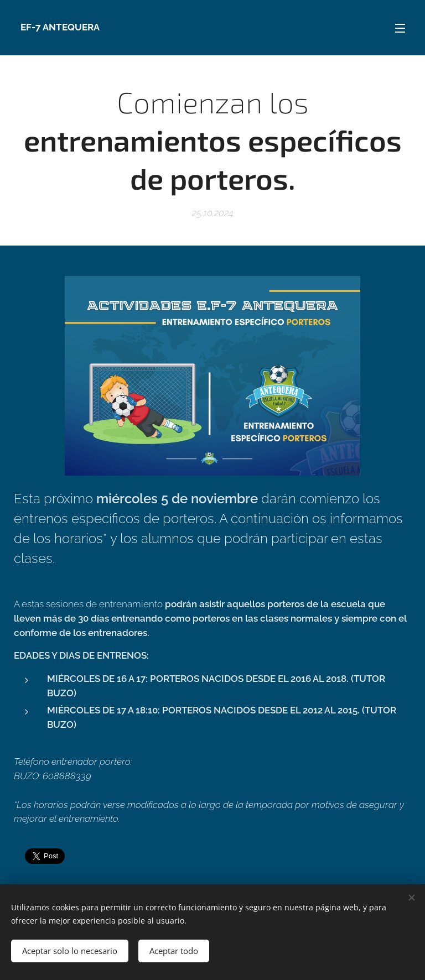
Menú (400, 28)
